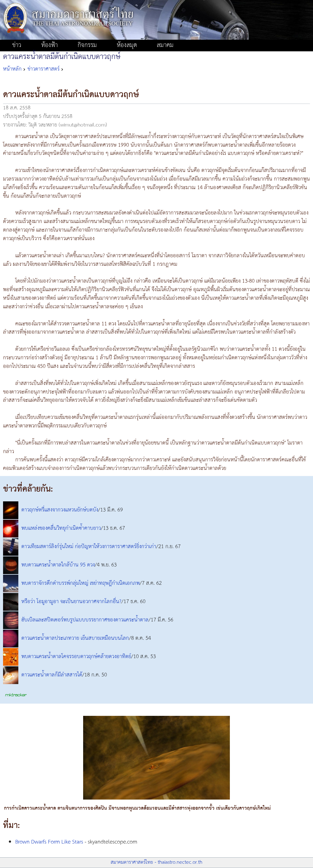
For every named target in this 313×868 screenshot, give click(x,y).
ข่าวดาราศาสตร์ (44, 69)
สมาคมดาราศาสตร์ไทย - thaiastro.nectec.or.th (156, 862)
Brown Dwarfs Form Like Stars (49, 842)
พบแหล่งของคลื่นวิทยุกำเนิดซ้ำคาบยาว (61, 529)
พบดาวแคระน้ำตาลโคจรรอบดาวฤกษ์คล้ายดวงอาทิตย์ (76, 657)
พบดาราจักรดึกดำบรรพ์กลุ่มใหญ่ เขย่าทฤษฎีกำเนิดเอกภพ (81, 584)
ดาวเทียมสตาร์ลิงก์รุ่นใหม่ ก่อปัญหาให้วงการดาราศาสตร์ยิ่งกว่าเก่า (89, 547)
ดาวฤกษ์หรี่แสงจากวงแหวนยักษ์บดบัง (60, 510)
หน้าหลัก (12, 69)
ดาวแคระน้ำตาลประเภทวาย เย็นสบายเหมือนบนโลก (75, 639)
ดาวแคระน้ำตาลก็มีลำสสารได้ (52, 675)
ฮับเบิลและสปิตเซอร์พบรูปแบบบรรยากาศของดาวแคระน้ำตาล (85, 620)
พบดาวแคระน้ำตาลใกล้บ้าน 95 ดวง (58, 565)
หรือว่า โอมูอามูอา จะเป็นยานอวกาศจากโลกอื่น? (71, 602)
